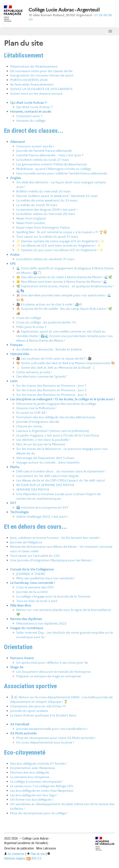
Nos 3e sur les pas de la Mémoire (41, 444)
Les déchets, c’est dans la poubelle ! (43, 440)
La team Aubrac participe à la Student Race (43, 715)
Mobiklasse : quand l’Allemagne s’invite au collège (54, 169)
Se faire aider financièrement (32, 84)
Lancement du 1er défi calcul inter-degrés (48, 476)
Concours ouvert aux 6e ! (35, 146)
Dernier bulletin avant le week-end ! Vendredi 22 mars (57, 196)
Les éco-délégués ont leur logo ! (34, 795)
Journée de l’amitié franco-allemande (44, 151)
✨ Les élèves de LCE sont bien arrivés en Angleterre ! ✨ (58, 246)
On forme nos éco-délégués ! (32, 800)
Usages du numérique (27, 628)
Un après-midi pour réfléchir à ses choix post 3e (52, 663)
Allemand (17, 142)
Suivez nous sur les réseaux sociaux (36, 94)
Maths (15, 467)
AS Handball (20, 724)
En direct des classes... (34, 131)
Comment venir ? (29, 116)
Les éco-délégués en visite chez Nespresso (42, 791)
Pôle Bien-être (20, 606)
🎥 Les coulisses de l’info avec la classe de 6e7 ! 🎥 (54, 359)
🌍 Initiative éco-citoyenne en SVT (42, 508)
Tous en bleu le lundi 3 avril (37, 601)
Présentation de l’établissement (34, 66)
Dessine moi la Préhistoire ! (36, 408)
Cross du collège (29, 318)
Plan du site (36, 854)
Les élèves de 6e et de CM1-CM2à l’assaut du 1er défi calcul (60, 480)
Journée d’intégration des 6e (38, 422)
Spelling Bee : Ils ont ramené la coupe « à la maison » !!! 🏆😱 (62, 232)
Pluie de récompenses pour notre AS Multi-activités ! (56, 738)
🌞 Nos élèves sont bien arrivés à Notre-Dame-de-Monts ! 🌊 (62, 282)
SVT (13, 503)
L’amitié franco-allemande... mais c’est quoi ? (50, 155)
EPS (13, 264)
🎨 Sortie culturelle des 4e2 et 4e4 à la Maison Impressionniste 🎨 (66, 363)
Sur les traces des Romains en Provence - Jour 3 (51, 395)
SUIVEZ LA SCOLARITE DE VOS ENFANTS (41, 89)
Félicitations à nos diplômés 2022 (41, 623)
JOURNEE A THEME (31, 574)
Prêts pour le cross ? (31, 327)
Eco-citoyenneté (25, 752)
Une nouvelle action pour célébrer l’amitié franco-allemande (62, 173)
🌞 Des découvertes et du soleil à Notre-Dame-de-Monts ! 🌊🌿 (64, 277)
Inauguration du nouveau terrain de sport (42, 75)
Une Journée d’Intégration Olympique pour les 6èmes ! (51, 560)
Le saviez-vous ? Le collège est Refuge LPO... (43, 786)
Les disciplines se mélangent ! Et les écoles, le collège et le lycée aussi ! (62, 399)
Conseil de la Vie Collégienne (32, 569)
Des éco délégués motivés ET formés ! (39, 764)
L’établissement (24, 55)
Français (16, 345)
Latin (14, 381)
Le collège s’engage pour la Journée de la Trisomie (53, 596)
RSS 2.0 (34, 858)
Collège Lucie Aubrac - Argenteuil (64, 10)
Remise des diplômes (26, 619)
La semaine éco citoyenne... (31, 777)
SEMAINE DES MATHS (33, 490)
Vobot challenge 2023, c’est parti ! (42, 517)
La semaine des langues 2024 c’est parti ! (47, 210)
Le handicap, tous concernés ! (33, 583)
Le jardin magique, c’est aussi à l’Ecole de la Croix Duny (58, 435)
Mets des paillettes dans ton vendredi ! (46, 578)
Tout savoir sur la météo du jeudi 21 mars (47, 237)
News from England (31, 218)
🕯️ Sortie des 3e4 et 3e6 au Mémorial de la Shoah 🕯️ (56, 368)
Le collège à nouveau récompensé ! (37, 782)
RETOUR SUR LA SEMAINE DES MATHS (45, 485)
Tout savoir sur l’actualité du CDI (35, 556)
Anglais (16, 178)
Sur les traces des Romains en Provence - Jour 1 (51, 386)
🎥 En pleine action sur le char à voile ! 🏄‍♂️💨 (49, 304)
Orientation (18, 647)
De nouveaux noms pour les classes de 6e (41, 71)
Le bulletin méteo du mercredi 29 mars (46, 214)
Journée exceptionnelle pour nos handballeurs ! (52, 729)
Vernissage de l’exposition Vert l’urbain (45, 458)
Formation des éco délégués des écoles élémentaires (56, 417)
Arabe (15, 255)
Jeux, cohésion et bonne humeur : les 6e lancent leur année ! (55, 538)
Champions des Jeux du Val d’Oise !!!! (38, 706)
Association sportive (30, 686)
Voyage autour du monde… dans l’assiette (48, 462)
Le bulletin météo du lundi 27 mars (43, 160)
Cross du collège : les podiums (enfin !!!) (46, 322)
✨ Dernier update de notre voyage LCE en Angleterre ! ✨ (60, 241)
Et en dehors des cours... (35, 527)
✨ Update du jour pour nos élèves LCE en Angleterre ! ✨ (60, 250)
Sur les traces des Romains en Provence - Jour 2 (51, 390)
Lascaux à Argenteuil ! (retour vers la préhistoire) (52, 431)
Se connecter (14, 854)
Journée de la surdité (32, 592)
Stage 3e (17, 667)
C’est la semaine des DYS (35, 587)
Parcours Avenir (22, 658)
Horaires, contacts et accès (31, 112)
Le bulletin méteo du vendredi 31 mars (45, 259)
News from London (31, 223)
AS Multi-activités (23, 733)
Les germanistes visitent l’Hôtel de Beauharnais (52, 164)
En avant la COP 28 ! (32, 413)
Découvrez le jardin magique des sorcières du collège (56, 404)
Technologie (19, 512)
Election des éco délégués (30, 772)
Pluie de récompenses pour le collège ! (39, 813)
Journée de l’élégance (26, 542)
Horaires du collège (31, 121)
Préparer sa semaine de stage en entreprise (49, 676)
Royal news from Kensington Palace (43, 228)
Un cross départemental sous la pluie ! (45, 742)
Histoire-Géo (20, 354)
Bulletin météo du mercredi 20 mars (43, 191)
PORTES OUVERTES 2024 (29, 80)
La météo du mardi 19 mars (37, 205)
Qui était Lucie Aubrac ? (28, 103)
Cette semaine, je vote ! (34, 372)
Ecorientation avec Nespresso (33, 768)
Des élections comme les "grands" (42, 377)
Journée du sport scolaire (29, 711)
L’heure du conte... (30, 426)
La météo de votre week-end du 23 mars (47, 200)
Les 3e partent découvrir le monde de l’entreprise (54, 672)
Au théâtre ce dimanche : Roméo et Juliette (49, 349)
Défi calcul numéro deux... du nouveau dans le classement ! (61, 471)
